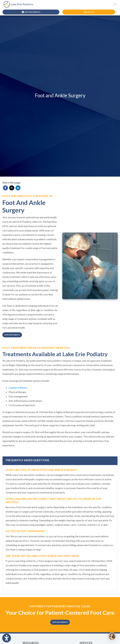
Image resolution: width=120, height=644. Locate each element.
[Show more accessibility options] (7, 638)
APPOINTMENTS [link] (31, 12)
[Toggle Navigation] (115, 4)
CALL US (89, 12)
